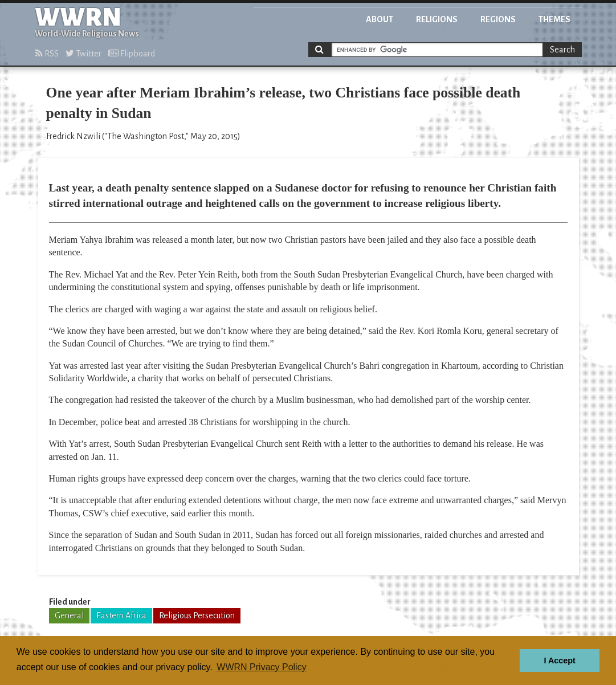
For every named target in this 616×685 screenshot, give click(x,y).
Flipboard (132, 54)
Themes (554, 19)
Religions (437, 19)
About (380, 19)
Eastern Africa (121, 615)
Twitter (83, 54)
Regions (498, 19)
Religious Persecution (197, 615)
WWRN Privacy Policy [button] (261, 667)
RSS (47, 54)
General (69, 615)
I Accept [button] (559, 660)
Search (562, 50)
